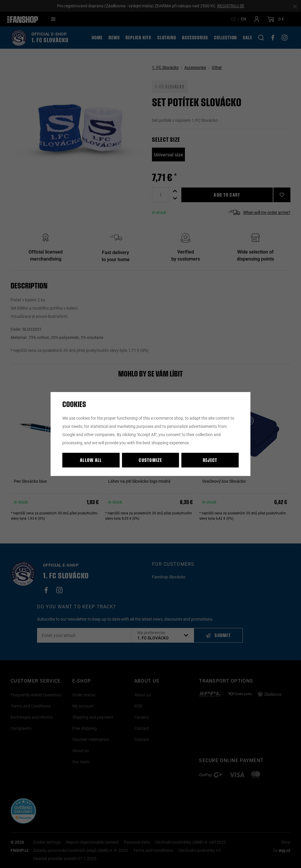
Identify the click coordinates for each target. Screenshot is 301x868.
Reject (210, 460)
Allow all (91, 460)
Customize (150, 460)
